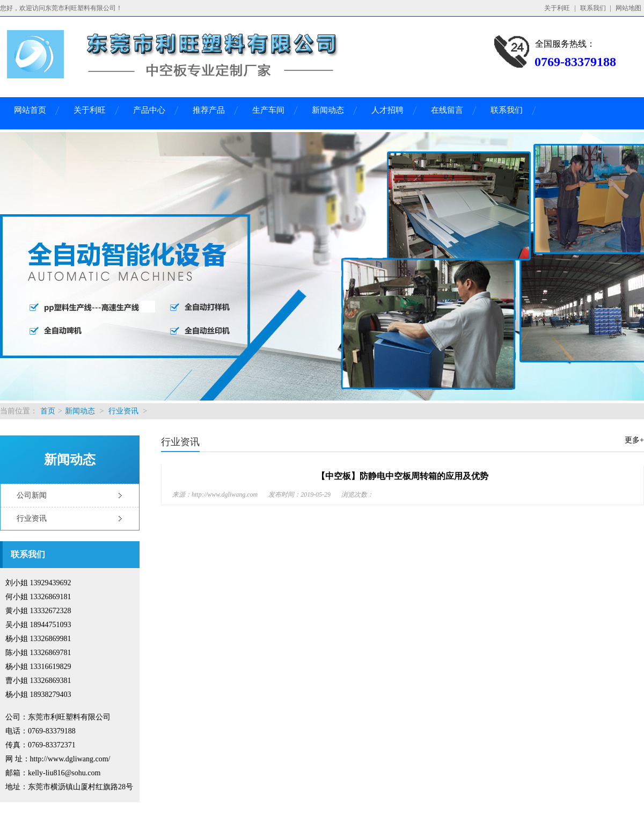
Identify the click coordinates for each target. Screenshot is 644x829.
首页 (48, 411)
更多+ (634, 440)
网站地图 (628, 8)
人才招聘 (387, 110)
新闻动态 (328, 110)
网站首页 (30, 110)
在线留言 (447, 110)
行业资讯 (123, 411)
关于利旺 (557, 8)
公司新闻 (32, 495)
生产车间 (268, 110)
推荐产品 (209, 110)
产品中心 (149, 110)
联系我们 (593, 8)
